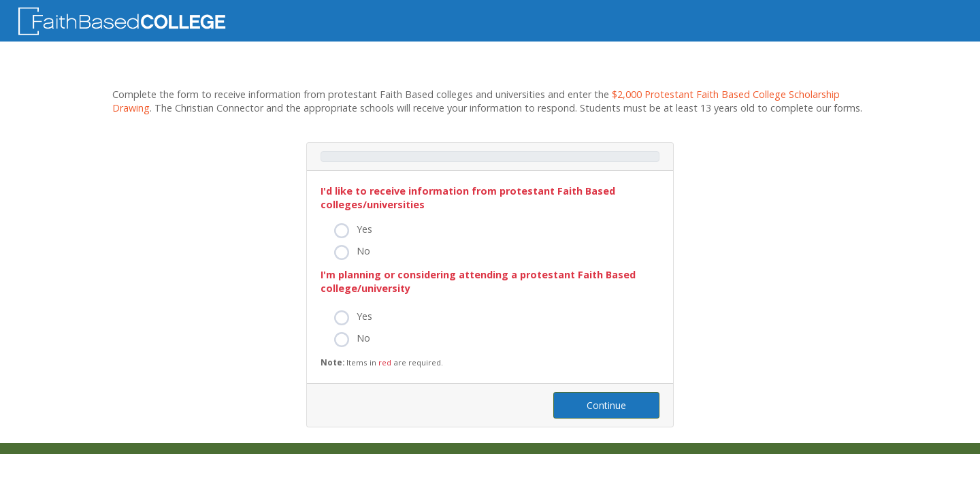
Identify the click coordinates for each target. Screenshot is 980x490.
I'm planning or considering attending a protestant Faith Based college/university (478, 281)
